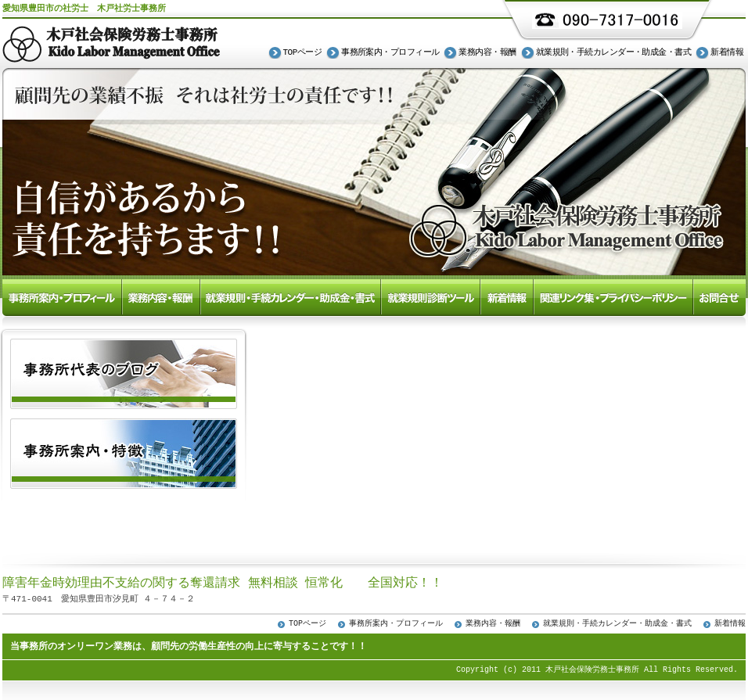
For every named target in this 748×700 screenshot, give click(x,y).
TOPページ (303, 53)
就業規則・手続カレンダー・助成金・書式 (614, 53)
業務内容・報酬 (487, 53)
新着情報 (727, 53)
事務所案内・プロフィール (390, 53)
